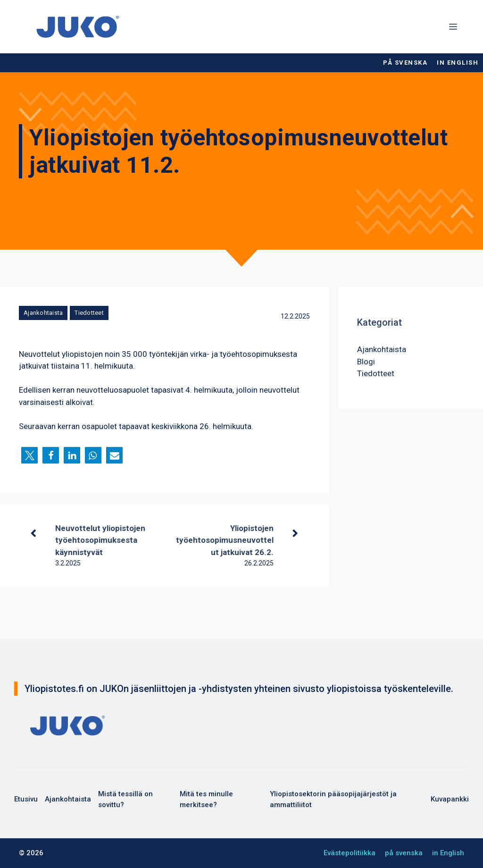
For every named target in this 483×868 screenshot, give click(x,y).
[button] (29, 455)
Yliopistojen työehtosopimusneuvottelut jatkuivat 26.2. (225, 540)
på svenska (405, 63)
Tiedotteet (89, 313)
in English (458, 63)
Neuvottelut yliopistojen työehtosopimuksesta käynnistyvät (100, 540)
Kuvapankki (450, 799)
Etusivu (26, 799)
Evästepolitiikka (350, 853)
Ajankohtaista (43, 313)
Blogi (366, 362)
